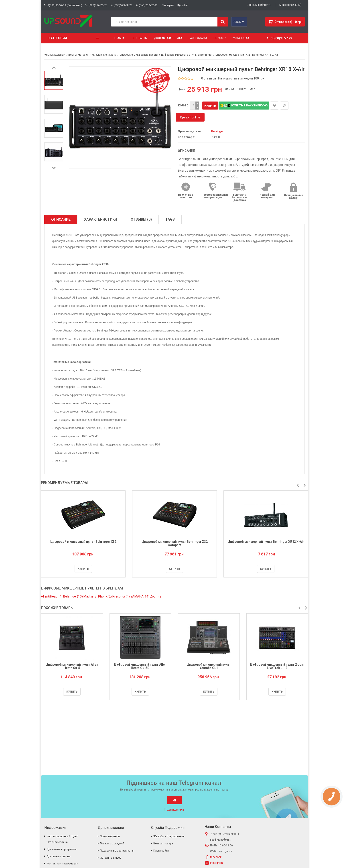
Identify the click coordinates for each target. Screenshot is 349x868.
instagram (216, 863)
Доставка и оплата (168, 38)
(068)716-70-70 (98, 5)
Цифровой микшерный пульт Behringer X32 (83, 542)
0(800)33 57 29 (280, 38)
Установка (241, 38)
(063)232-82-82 (148, 5)
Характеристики (101, 219)
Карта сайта (161, 851)
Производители (110, 836)
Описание (61, 219)
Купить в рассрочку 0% (244, 106)
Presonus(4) (121, 596)
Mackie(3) (91, 596)
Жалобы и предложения (169, 836)
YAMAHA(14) (140, 596)
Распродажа (198, 38)
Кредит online (190, 117)
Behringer (217, 131)
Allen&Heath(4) (52, 596)
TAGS (170, 219)
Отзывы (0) (141, 219)
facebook (216, 857)
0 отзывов (209, 78)
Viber (185, 5)
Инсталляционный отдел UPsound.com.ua (62, 839)
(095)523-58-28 (123, 5)
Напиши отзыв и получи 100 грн (241, 78)
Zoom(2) (156, 596)
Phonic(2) (105, 596)
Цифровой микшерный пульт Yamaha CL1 (209, 666)
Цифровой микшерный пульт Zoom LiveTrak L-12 (277, 666)
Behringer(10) (73, 596)
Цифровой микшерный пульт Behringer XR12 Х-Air (266, 542)
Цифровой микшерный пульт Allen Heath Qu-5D (140, 666)
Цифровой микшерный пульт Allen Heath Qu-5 (72, 666)
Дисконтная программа (62, 849)
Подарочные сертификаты (117, 851)
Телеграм (168, 5)
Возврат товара (163, 844)
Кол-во (183, 106)
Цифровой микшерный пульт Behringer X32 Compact (175, 543)
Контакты (140, 38)
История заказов (111, 858)
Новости (220, 38)
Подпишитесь (174, 809)
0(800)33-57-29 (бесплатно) (65, 5)
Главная (120, 38)
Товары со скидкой (112, 844)
